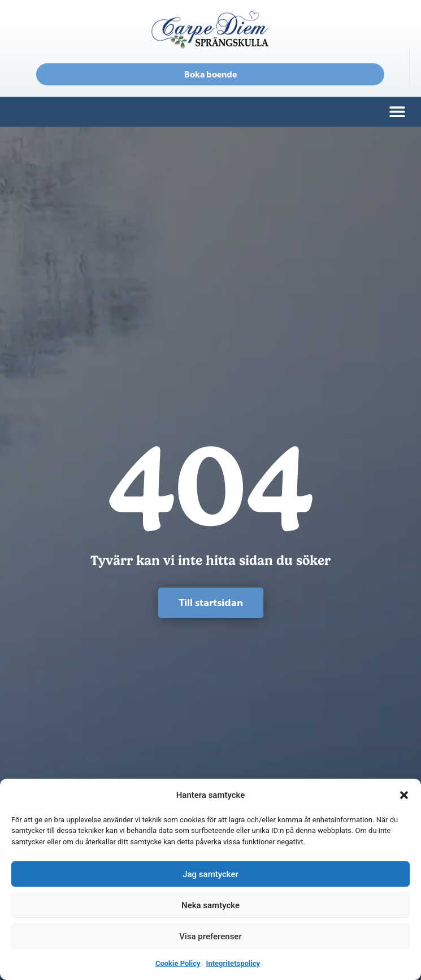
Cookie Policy (178, 963)
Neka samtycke (211, 905)
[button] (404, 795)
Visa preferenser (210, 936)
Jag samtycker (211, 874)
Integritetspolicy (233, 963)
